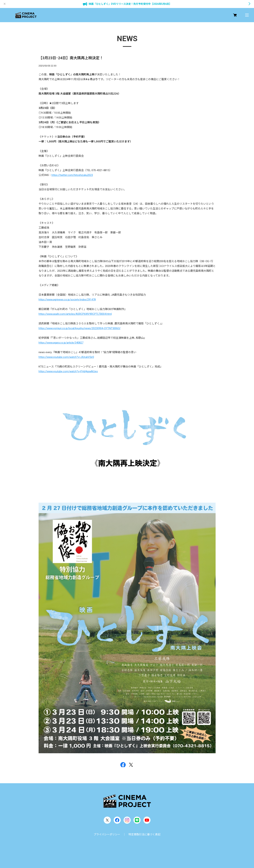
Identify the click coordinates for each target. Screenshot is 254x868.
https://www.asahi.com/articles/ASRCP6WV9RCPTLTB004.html (75, 314)
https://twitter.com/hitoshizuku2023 (72, 175)
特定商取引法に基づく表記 (144, 834)
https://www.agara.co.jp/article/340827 (61, 343)
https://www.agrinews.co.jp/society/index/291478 (67, 300)
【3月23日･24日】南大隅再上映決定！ (71, 58)
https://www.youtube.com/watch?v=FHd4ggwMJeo (68, 371)
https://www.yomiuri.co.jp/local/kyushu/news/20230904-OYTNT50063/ (80, 328)
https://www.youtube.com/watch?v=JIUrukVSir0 (66, 357)
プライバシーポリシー (107, 834)
